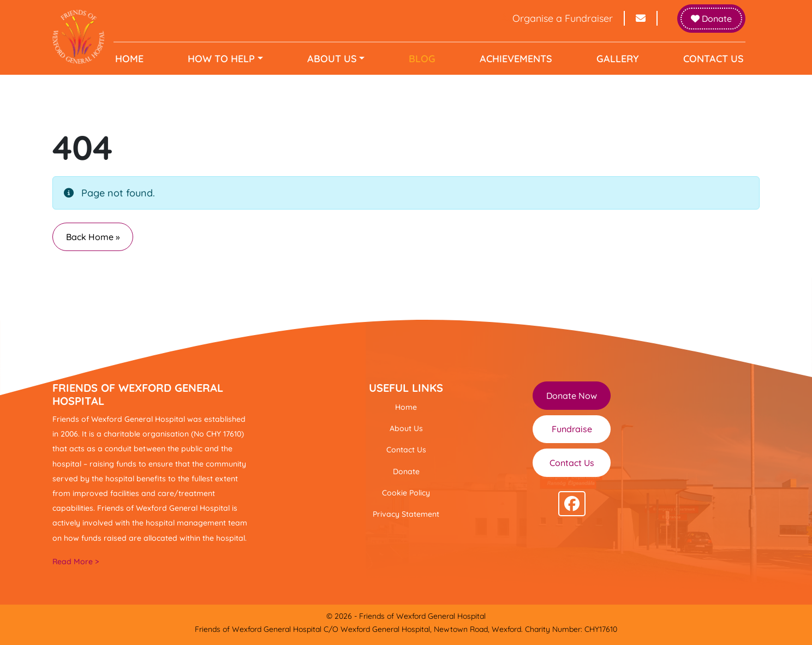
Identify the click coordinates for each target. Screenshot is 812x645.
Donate (711, 19)
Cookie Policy (406, 493)
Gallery (616, 59)
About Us (333, 59)
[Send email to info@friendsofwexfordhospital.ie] (641, 18)
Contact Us (711, 59)
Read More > (76, 562)
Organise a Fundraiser (556, 18)
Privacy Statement (406, 514)
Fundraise (572, 429)
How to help (223, 59)
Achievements (515, 59)
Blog (422, 59)
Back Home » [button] (93, 237)
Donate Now (572, 396)
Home (132, 59)
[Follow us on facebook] (572, 504)
